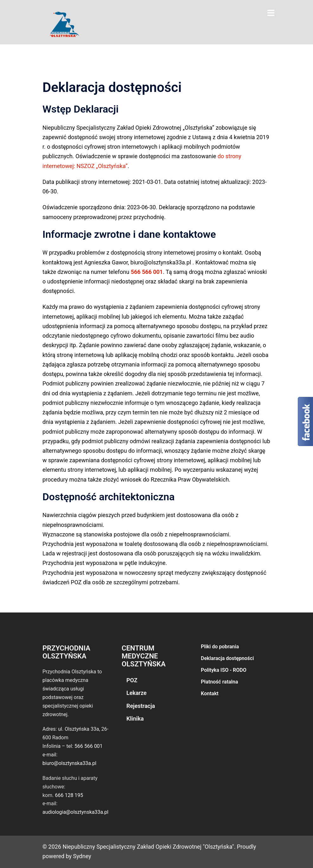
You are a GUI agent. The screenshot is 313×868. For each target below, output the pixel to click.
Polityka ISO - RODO (224, 670)
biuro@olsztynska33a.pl (69, 763)
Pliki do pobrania (220, 647)
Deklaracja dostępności (227, 658)
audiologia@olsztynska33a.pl (75, 812)
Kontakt (210, 693)
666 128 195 (69, 795)
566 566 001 (147, 272)
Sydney (82, 856)
